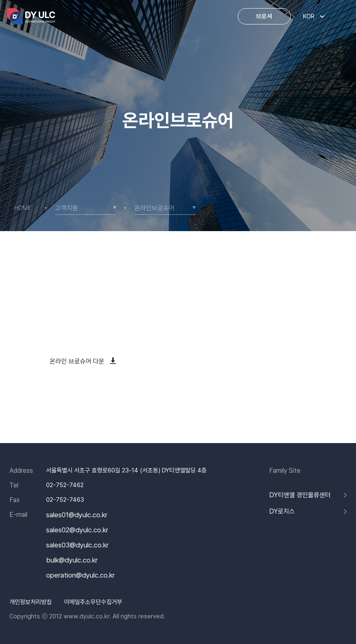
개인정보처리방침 (31, 602)
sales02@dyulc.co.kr (77, 530)
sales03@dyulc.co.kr (77, 545)
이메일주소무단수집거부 (93, 602)
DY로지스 (282, 512)
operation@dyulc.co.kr (80, 575)
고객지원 (66, 208)
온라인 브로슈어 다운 (83, 361)
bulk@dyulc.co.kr (72, 560)
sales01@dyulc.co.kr (77, 515)
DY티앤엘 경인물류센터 (300, 495)
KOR (309, 16)
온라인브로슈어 (155, 208)
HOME (23, 208)
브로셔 (264, 16)
